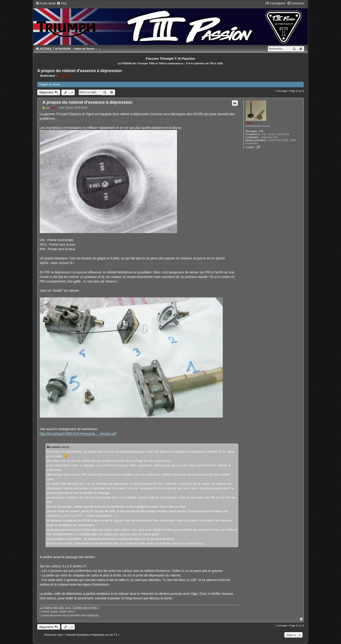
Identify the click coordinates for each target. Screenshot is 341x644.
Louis (249, 123)
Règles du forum (50, 84)
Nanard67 (64, 76)
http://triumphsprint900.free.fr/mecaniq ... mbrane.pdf (78, 434)
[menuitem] (62, 3)
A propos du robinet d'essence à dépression (80, 71)
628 (261, 131)
